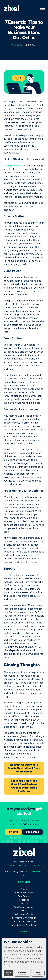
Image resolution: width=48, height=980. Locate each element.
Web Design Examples (24, 907)
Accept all (8, 973)
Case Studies (24, 896)
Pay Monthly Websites (24, 914)
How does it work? (24, 893)
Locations (24, 900)
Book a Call (33, 832)
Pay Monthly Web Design (24, 918)
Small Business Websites (24, 921)
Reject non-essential (22, 973)
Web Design (17, 45)
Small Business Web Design (24, 925)
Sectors (24, 904)
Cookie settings (38, 973)
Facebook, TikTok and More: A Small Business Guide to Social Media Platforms (24, 786)
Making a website (13, 166)
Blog (24, 911)
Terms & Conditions (18, 866)
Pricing (13, 832)
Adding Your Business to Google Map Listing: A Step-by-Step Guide (24, 768)
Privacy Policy (33, 866)
